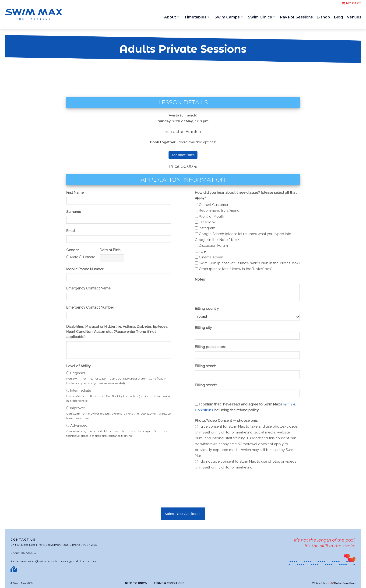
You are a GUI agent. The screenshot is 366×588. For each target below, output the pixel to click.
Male (74, 257)
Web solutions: (334, 583)
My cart (352, 3)
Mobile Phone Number (85, 269)
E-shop (323, 17)
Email (71, 231)
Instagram (207, 228)
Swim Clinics (261, 17)
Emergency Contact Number (90, 307)
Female (89, 257)
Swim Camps (229, 17)
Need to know (136, 583)
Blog (338, 17)
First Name (75, 193)
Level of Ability (78, 366)
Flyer (203, 251)
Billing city (203, 328)
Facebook (207, 222)
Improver (78, 408)
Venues (354, 17)
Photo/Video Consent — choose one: (226, 421)
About (172, 17)
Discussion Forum (213, 246)
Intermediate (81, 391)
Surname (74, 212)
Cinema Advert (211, 257)
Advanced (79, 426)
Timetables (197, 17)
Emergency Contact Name (88, 288)
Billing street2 (206, 385)
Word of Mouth (211, 216)
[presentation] (230, 484)
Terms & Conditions (169, 583)
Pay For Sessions (296, 17)
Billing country (207, 309)
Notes (200, 279)
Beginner (78, 373)
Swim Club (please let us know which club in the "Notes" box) (249, 263)
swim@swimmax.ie (41, 561)
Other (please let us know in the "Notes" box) (236, 269)
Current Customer (214, 205)
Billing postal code (211, 347)
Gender (72, 250)
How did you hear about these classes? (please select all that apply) (246, 195)
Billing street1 (206, 366)
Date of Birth (110, 250)
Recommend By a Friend (219, 211)
